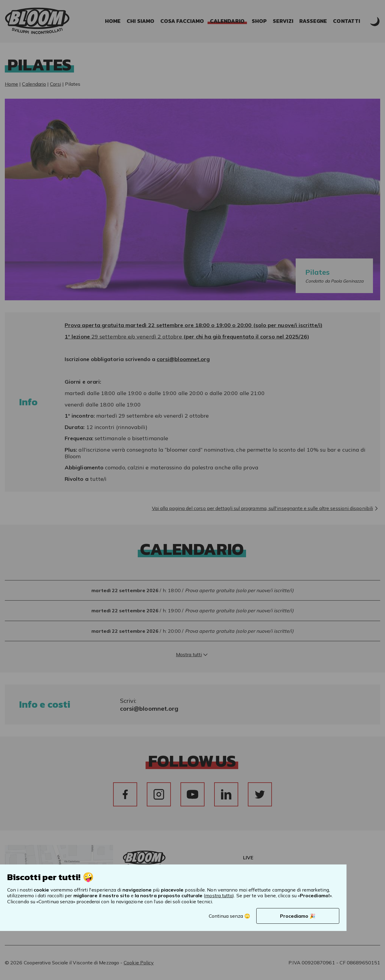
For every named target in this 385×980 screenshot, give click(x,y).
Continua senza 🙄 (229, 916)
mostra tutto (219, 895)
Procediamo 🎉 (298, 916)
